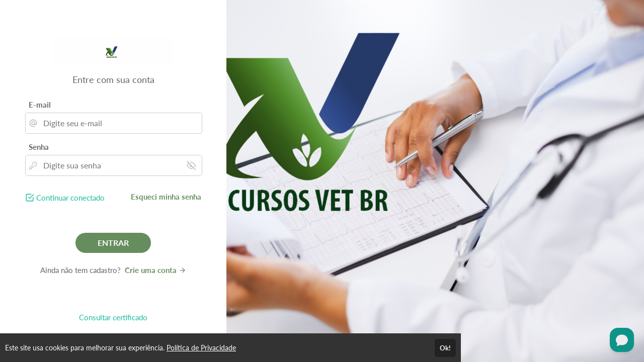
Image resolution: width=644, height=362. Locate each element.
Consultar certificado (113, 317)
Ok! (445, 348)
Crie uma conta (155, 270)
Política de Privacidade (201, 348)
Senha (39, 147)
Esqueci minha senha (166, 197)
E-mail (40, 105)
